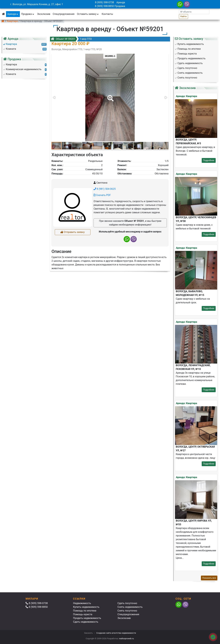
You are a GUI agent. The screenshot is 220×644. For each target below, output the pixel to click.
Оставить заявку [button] (88, 14)
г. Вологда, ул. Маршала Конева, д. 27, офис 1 (37, 4)
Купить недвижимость (86, 607)
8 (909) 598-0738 (104, 2)
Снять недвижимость (130, 607)
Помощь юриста (83, 614)
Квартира (12, 21)
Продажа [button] (28, 14)
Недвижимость (82, 603)
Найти (183, 16)
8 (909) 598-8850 (104, 6)
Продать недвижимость (87, 618)
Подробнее (209, 160)
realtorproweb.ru (126, 639)
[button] (110, 96)
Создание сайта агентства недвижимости (116, 633)
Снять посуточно (127, 611)
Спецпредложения (64, 14)
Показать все (209, 578)
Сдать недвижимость (86, 622)
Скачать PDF (102, 195)
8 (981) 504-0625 (105, 189)
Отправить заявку (73, 232)
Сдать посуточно (127, 603)
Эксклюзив (44, 14)
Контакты (107, 14)
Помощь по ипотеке (85, 611)
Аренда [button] (13, 14)
